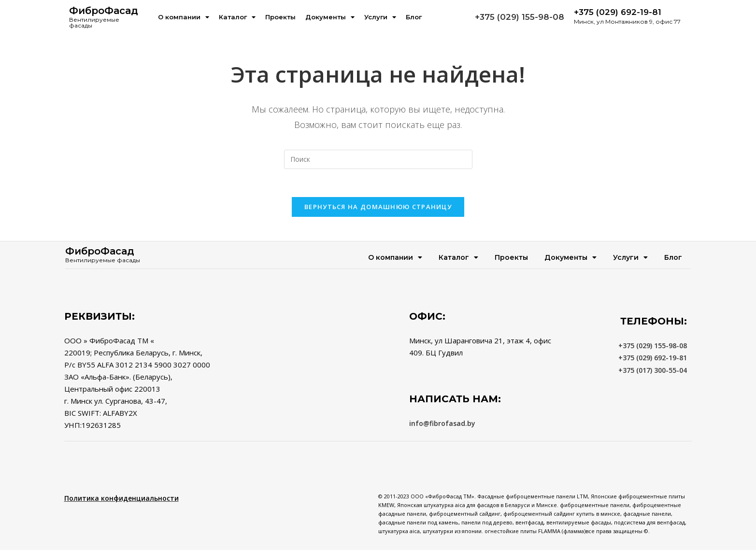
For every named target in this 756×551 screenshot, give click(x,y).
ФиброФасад (104, 11)
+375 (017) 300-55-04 (653, 371)
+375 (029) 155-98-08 (520, 17)
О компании (184, 17)
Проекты (280, 17)
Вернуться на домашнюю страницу (378, 208)
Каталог (237, 17)
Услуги (380, 17)
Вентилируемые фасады (94, 22)
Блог (414, 17)
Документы (330, 17)
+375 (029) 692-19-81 (653, 359)
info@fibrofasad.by (442, 424)
